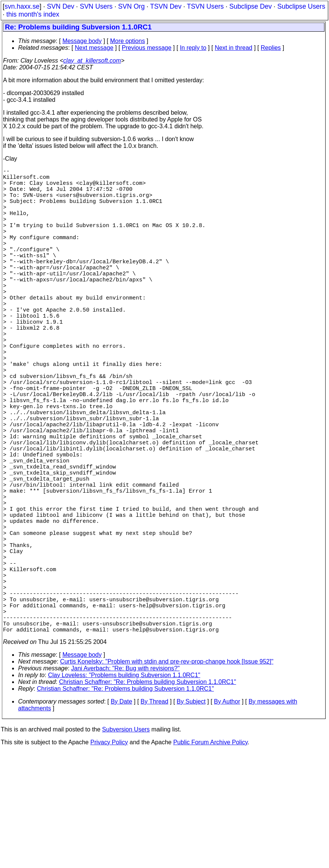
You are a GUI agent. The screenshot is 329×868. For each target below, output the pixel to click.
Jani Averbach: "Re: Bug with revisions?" (126, 784)
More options (128, 41)
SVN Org (131, 6)
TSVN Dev (166, 6)
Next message (94, 48)
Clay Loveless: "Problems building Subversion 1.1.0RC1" (124, 791)
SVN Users (96, 6)
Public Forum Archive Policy (210, 858)
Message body (82, 41)
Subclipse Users (301, 6)
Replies (271, 48)
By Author (227, 818)
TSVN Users (205, 6)
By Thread (155, 818)
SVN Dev (60, 6)
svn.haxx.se (22, 6)
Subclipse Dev (251, 6)
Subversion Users (126, 846)
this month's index (33, 14)
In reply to (193, 48)
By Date (121, 818)
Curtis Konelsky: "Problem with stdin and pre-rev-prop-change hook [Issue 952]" (167, 778)
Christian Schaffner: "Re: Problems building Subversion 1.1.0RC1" (148, 798)
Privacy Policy (109, 858)
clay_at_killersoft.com (92, 61)
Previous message (147, 48)
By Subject (191, 818)
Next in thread (234, 48)
